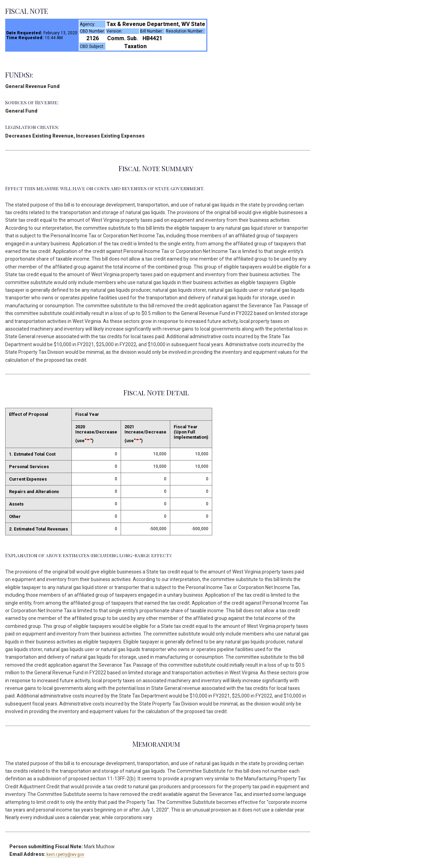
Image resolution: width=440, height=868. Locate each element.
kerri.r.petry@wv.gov (65, 854)
